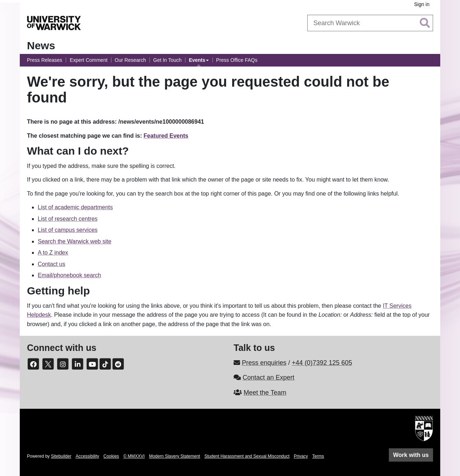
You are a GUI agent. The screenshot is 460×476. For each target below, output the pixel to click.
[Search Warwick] (370, 23)
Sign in (422, 4)
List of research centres (68, 219)
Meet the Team (265, 393)
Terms (318, 456)
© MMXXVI (134, 456)
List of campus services (68, 230)
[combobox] (370, 23)
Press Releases (45, 60)
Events (197, 60)
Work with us (411, 455)
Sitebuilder (61, 456)
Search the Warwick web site (75, 241)
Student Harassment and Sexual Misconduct (247, 456)
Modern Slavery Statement (175, 456)
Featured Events (166, 136)
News (41, 45)
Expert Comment (89, 60)
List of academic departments (75, 207)
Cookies (111, 456)
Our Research (130, 60)
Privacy (301, 456)
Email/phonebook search (69, 275)
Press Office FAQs (237, 60)
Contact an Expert (268, 377)
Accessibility (87, 456)
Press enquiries (264, 363)
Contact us (51, 264)
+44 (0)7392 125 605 (322, 363)
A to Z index (53, 253)
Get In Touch (167, 60)
